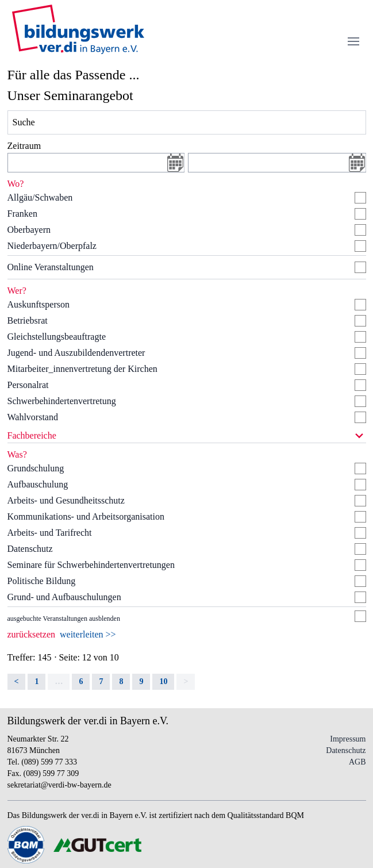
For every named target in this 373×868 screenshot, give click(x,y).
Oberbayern (29, 230)
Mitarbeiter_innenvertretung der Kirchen (82, 369)
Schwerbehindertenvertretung (62, 401)
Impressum (348, 739)
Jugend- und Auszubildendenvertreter (76, 353)
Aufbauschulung (38, 484)
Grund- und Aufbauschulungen (64, 597)
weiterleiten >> (88, 634)
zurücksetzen (32, 634)
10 (163, 681)
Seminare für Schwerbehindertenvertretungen (91, 565)
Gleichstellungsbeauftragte (57, 337)
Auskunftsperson (39, 304)
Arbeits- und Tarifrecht (50, 533)
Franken (22, 214)
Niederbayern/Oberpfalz (52, 246)
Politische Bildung (42, 581)
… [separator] (59, 681)
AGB (357, 762)
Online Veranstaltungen (51, 267)
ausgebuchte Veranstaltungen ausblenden (64, 619)
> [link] (186, 681)
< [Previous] (17, 681)
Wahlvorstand (33, 417)
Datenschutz (30, 549)
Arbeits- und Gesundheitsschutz (66, 500)
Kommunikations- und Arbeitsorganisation (86, 516)
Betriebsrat (28, 320)
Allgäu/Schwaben (40, 197)
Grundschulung (36, 468)
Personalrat (28, 385)
